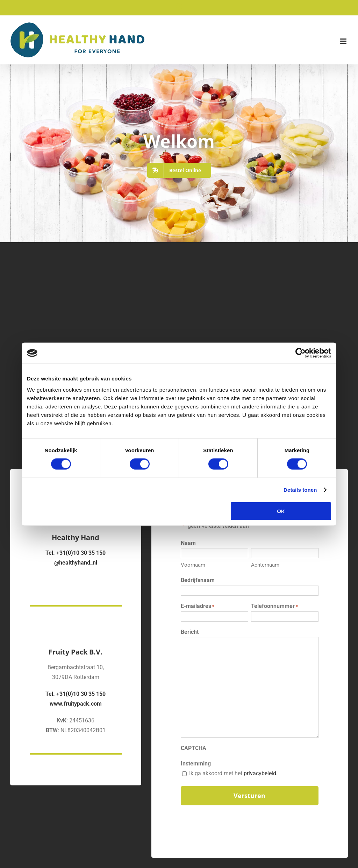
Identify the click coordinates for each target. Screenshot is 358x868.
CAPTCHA (194, 748)
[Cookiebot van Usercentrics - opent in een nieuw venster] (300, 353)
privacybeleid (260, 773)
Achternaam (265, 565)
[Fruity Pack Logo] (76, 620)
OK (281, 511)
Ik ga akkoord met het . (233, 773)
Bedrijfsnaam (198, 580)
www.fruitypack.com (76, 704)
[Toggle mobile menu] (344, 41)
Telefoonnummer (274, 607)
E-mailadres (198, 607)
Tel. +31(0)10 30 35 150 (76, 553)
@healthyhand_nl (76, 563)
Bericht (190, 632)
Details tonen (300, 490)
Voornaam (193, 565)
